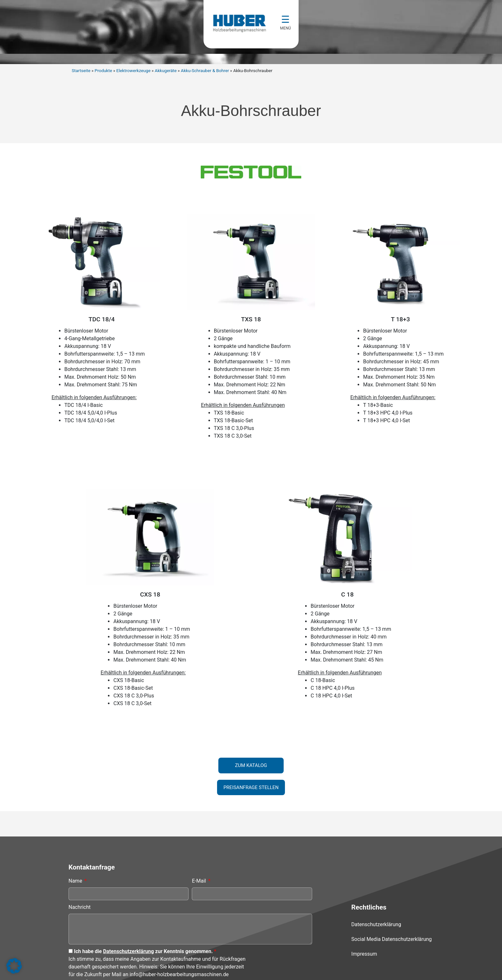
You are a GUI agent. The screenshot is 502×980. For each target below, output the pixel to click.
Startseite (81, 70)
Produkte (104, 70)
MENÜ (286, 28)
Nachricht (80, 857)
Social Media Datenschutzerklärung (391, 889)
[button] (14, 966)
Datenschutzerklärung (129, 901)
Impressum (364, 904)
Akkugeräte (166, 70)
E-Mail (199, 831)
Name (76, 831)
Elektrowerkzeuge (133, 70)
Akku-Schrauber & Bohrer (205, 70)
